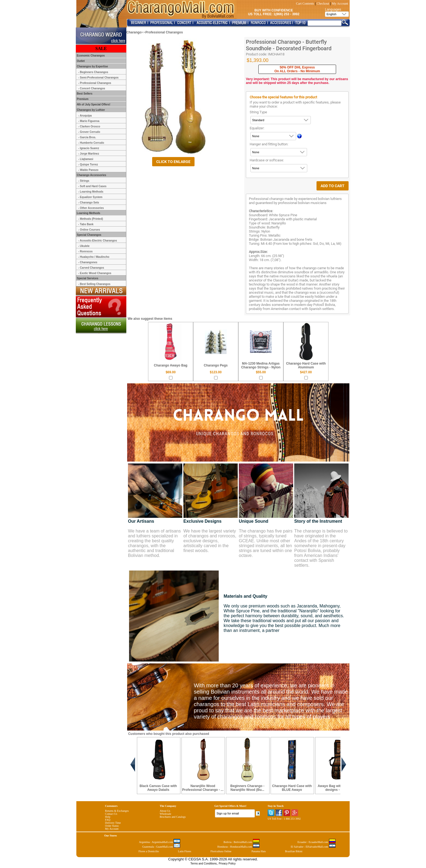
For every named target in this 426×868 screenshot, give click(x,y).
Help (108, 817)
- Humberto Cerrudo (91, 143)
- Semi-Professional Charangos (98, 78)
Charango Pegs (216, 365)
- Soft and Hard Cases (92, 186)
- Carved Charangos (91, 268)
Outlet (80, 61)
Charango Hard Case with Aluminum (306, 365)
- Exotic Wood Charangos (95, 273)
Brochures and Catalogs (173, 817)
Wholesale (165, 814)
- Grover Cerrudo (89, 132)
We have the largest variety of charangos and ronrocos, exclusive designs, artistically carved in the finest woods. (210, 541)
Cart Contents (305, 4)
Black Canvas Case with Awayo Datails (158, 788)
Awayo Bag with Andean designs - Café (336, 788)
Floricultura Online (221, 851)
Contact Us (111, 814)
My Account (340, 4)
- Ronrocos (85, 251)
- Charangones (88, 262)
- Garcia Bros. (87, 137)
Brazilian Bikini (294, 851)
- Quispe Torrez (88, 164)
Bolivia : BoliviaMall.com (242, 842)
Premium (82, 99)
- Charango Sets (89, 203)
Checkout (323, 4)
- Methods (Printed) (91, 219)
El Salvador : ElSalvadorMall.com (313, 847)
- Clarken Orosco (89, 126)
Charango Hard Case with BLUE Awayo (292, 788)
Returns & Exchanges (117, 811)
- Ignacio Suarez (89, 148)
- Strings (84, 181)
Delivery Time (113, 823)
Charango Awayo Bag (170, 365)
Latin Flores (185, 851)
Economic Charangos (90, 56)
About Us (165, 811)
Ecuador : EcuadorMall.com (317, 842)
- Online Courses (89, 230)
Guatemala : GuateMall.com (161, 847)
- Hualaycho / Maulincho (94, 257)
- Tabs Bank (86, 224)
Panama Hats (259, 851)
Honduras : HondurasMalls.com (238, 847)
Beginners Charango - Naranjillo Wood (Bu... (247, 788)
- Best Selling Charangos (94, 284)
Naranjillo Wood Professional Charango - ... (203, 788)
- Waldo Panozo (88, 170)
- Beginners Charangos (93, 72)
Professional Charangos (164, 32)
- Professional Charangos (95, 83)
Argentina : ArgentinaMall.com (160, 842)
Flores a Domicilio (149, 851)
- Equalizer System (90, 197)
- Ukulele (84, 246)
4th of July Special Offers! (93, 104)
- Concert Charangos (92, 88)
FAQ (108, 820)
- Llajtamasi (86, 159)
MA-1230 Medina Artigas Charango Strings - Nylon (261, 365)
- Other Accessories (91, 208)
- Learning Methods (91, 192)
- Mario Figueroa (89, 121)
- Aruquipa (85, 116)
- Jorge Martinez (89, 154)
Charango (134, 32)
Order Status (112, 826)
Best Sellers (84, 94)
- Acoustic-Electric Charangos (98, 241)
